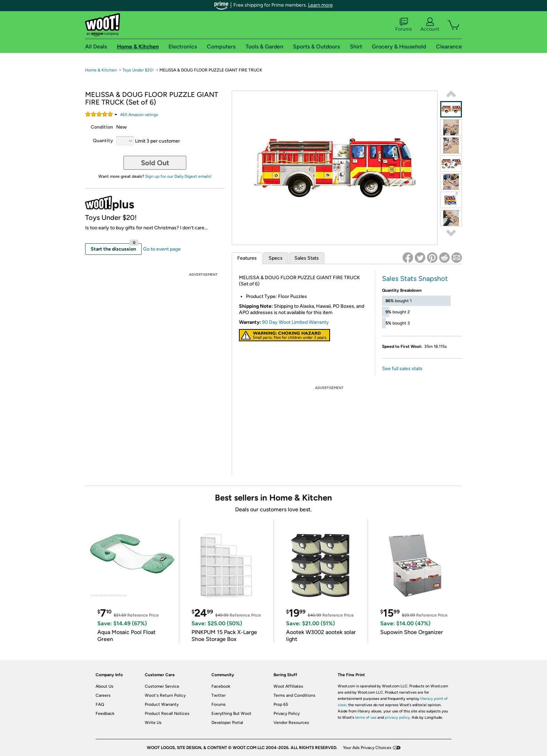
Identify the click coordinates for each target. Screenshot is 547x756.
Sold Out (155, 163)
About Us (104, 686)
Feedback (105, 713)
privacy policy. (398, 717)
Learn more (320, 5)
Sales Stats (307, 258)
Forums (404, 25)
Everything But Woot (231, 713)
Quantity (103, 141)
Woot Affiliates (288, 686)
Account (430, 25)
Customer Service (162, 686)
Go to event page (162, 249)
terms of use (366, 717)
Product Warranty (162, 704)
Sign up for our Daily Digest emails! (178, 176)
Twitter (219, 695)
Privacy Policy (287, 713)
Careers (103, 695)
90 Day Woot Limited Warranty (295, 322)
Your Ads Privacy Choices (367, 748)
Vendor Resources (291, 723)
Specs (276, 258)
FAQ (100, 704)
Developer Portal (227, 723)
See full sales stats (402, 369)
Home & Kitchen (101, 70)
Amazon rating (139, 115)
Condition (102, 127)
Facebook (221, 686)
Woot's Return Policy (165, 695)
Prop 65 (281, 704)
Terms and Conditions (294, 695)
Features (247, 258)
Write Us (153, 723)
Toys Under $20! (139, 70)
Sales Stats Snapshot (415, 278)
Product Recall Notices (167, 713)
